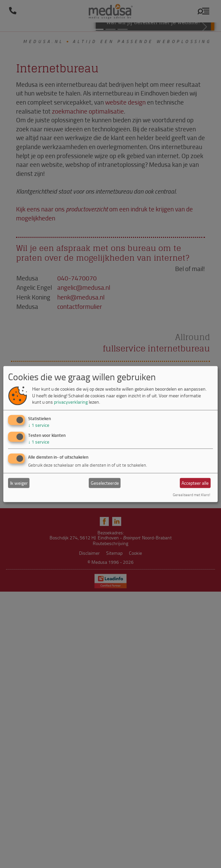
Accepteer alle (195, 483)
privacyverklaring (71, 402)
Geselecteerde (105, 483)
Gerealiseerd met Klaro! (192, 495)
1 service (39, 425)
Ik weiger (19, 483)
